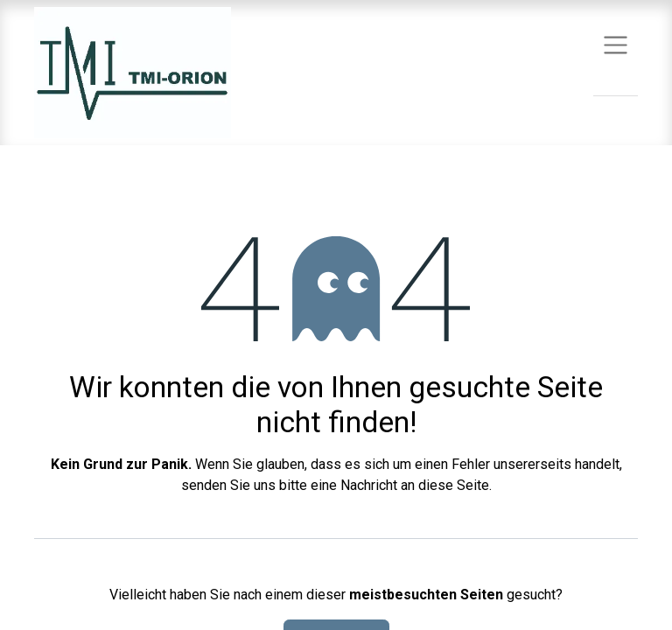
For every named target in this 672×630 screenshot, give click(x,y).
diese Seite (454, 485)
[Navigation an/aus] (616, 44)
